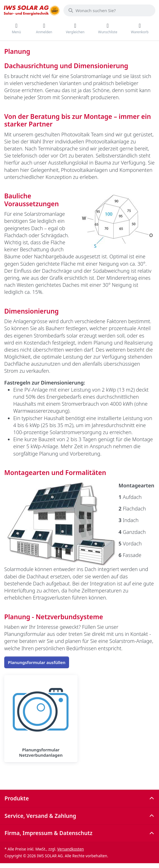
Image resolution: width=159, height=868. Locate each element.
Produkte (17, 798)
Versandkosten (70, 849)
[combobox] (109, 10)
